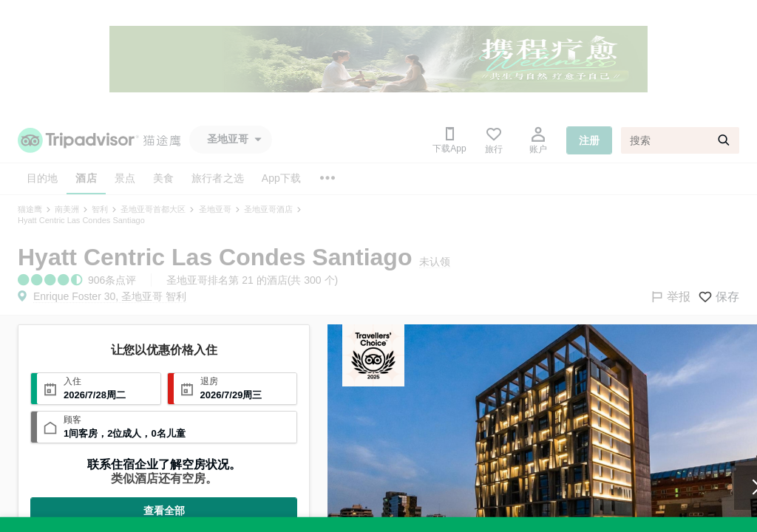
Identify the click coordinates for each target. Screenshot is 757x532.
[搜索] (680, 140)
